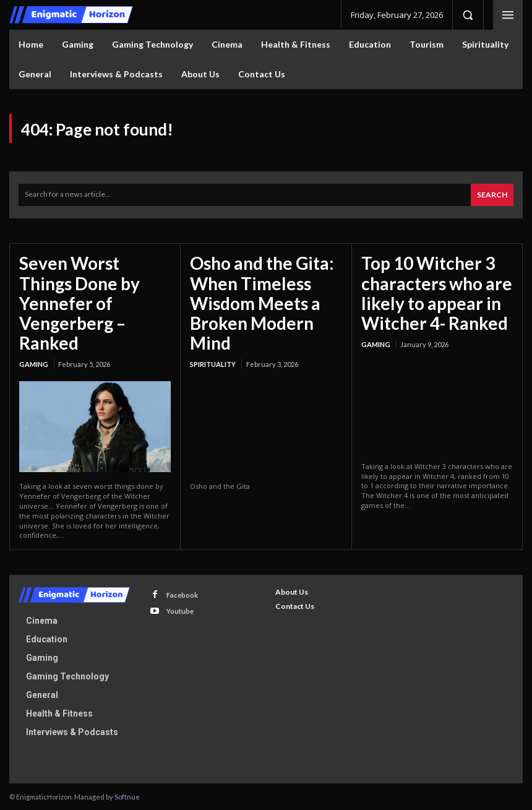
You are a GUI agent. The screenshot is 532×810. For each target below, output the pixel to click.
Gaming (34, 364)
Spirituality (213, 364)
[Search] (492, 195)
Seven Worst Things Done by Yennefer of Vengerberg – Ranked (79, 302)
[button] (468, 15)
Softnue (127, 796)
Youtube (180, 610)
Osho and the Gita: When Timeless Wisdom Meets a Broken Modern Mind (262, 302)
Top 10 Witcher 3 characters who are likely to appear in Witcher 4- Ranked (437, 292)
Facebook (182, 594)
